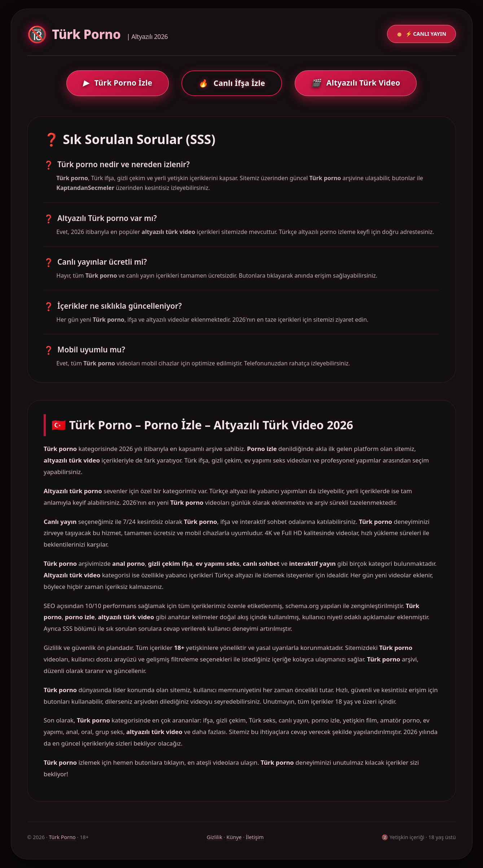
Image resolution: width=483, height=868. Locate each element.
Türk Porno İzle (118, 83)
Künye (234, 837)
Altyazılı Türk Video (356, 83)
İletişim (255, 837)
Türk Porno (62, 837)
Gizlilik (215, 837)
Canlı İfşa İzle (232, 83)
